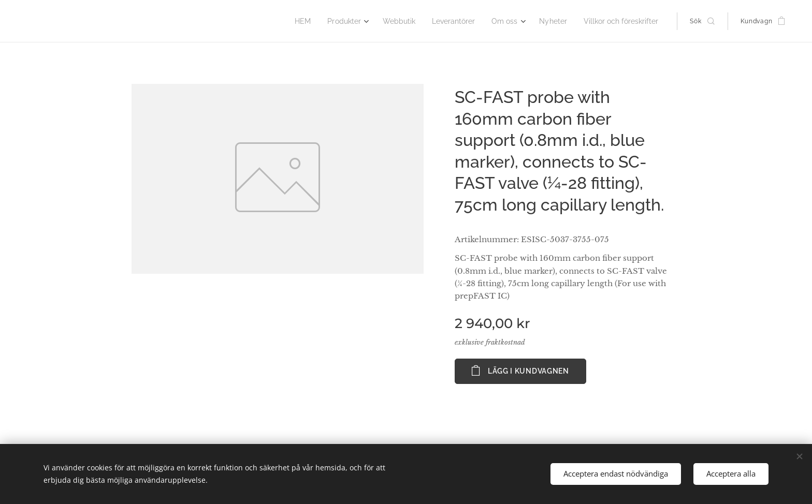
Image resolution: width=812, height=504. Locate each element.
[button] (702, 21)
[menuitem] (320, 21)
